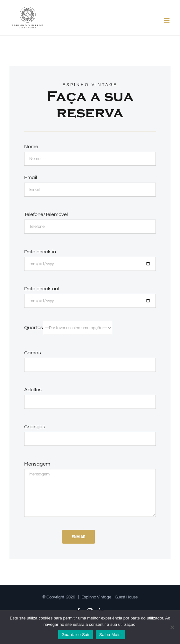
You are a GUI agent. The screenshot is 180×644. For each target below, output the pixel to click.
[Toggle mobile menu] (167, 20)
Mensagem (37, 464)
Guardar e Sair (76, 635)
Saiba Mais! (111, 635)
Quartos (68, 328)
